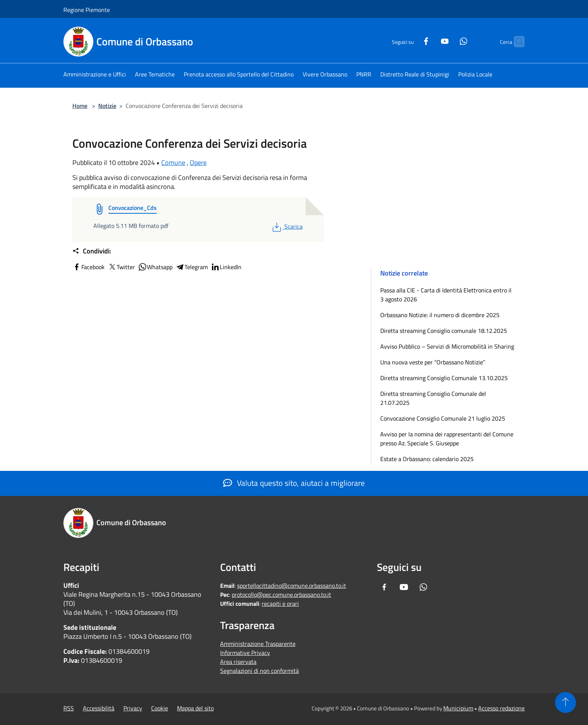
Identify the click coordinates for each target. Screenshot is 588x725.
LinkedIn (226, 267)
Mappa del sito (195, 708)
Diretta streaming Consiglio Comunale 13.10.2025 (444, 378)
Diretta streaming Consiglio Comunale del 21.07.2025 (433, 398)
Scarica (287, 226)
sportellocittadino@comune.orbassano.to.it (292, 586)
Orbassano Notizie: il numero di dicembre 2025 (440, 315)
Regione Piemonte (87, 10)
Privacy (133, 708)
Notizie (107, 106)
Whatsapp (155, 267)
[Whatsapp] (449, 40)
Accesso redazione (501, 708)
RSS (69, 708)
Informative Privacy (245, 653)
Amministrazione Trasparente (258, 644)
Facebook (88, 267)
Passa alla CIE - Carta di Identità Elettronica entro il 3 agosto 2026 (446, 295)
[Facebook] (411, 40)
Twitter (121, 267)
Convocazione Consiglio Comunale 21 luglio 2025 (443, 418)
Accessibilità (99, 708)
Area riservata (238, 662)
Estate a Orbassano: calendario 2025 (427, 459)
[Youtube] (430, 40)
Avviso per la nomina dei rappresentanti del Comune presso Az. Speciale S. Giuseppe (447, 439)
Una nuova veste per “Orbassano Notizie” (433, 362)
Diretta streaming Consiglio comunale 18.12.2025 (444, 331)
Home (80, 106)
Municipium (458, 708)
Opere (198, 163)
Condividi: (92, 251)
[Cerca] (516, 42)
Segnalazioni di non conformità (259, 671)
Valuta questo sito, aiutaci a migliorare (294, 483)
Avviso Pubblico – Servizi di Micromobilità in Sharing (447, 346)
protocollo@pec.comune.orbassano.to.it (281, 595)
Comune (173, 163)
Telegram (192, 267)
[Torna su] (565, 703)
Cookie (160, 708)
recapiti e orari (280, 604)
